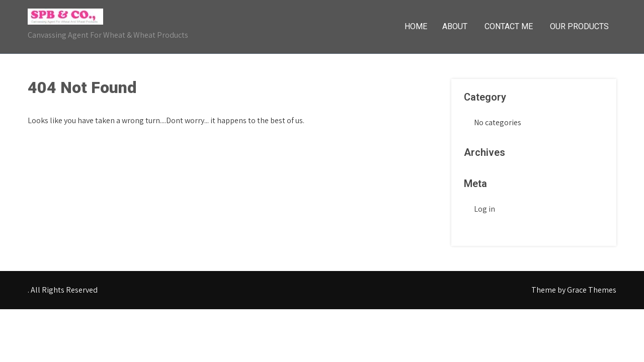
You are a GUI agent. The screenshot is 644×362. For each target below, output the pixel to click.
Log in (485, 209)
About (455, 26)
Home (416, 26)
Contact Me (509, 26)
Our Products (579, 26)
